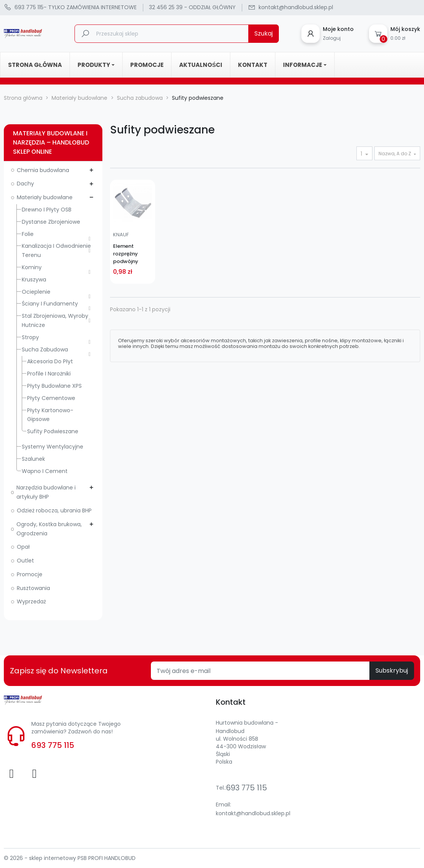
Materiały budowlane (45, 197)
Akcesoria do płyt (50, 361)
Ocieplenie (36, 292)
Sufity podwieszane (53, 431)
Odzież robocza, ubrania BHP (54, 510)
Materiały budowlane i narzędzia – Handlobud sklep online (51, 142)
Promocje (30, 574)
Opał (23, 547)
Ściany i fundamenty (50, 304)
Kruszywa (34, 280)
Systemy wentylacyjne (53, 447)
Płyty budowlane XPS (54, 386)
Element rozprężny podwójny (126, 254)
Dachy (25, 184)
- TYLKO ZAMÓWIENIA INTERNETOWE (70, 8)
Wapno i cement (45, 471)
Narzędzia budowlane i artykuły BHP (46, 492)
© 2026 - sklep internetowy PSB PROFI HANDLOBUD (70, 858)
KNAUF (121, 235)
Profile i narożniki (49, 374)
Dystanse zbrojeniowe (51, 222)
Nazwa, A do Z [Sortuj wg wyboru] (395, 154)
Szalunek (33, 459)
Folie (28, 234)
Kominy (32, 267)
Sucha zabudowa (45, 349)
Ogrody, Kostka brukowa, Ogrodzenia (49, 529)
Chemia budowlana (43, 170)
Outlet (25, 561)
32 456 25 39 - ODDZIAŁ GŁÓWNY (192, 7)
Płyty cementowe (51, 398)
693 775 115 (53, 745)
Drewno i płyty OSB (47, 210)
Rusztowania (33, 588)
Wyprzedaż (31, 601)
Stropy (30, 337)
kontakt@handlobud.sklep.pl (253, 813)
